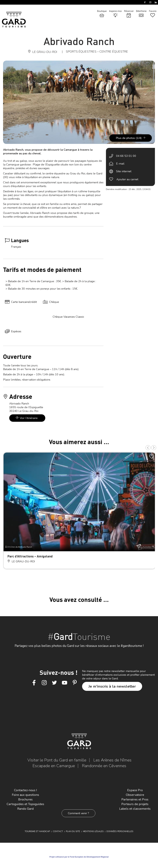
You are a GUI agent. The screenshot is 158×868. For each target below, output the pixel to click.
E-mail (120, 164)
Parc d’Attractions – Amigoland (30, 556)
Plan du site (73, 831)
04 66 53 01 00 (126, 156)
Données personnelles (120, 831)
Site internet (124, 171)
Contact (58, 831)
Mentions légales (93, 831)
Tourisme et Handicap (37, 831)
